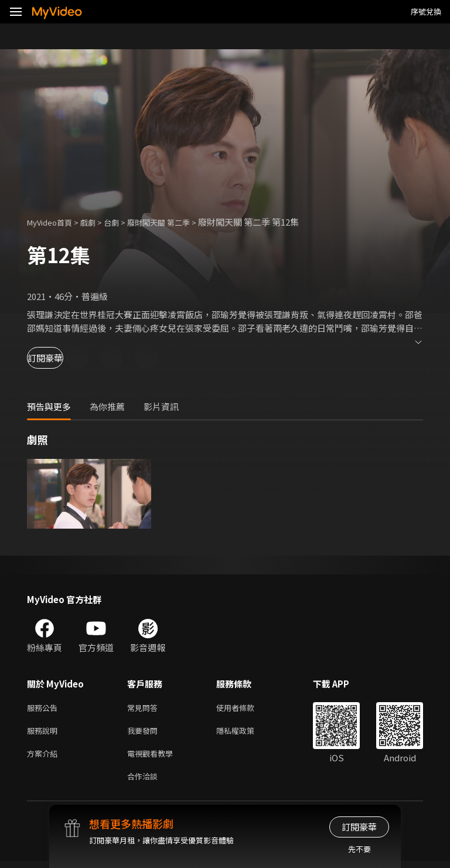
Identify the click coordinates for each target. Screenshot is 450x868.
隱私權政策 (245, 733)
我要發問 (145, 733)
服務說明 (45, 733)
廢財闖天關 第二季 (176, 222)
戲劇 (97, 222)
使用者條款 (245, 708)
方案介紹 (45, 758)
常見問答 (145, 708)
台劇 (123, 222)
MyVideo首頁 (54, 222)
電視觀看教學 (154, 758)
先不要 (359, 849)
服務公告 (45, 708)
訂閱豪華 (59, 358)
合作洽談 (145, 782)
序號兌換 (426, 11)
